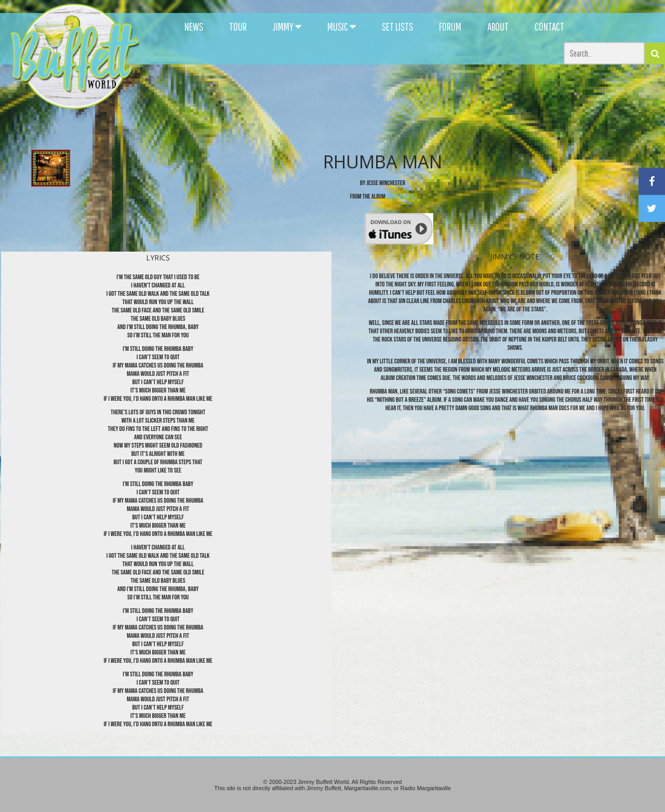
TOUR (238, 27)
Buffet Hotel (401, 197)
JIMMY (287, 27)
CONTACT (549, 27)
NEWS (194, 27)
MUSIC (342, 27)
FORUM (450, 27)
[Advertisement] (406, 94)
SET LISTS (397, 27)
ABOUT (498, 27)
